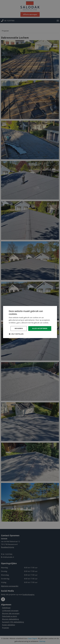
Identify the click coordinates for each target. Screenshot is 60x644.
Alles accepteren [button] (40, 328)
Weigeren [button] (19, 328)
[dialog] (30, 322)
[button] (16, 334)
